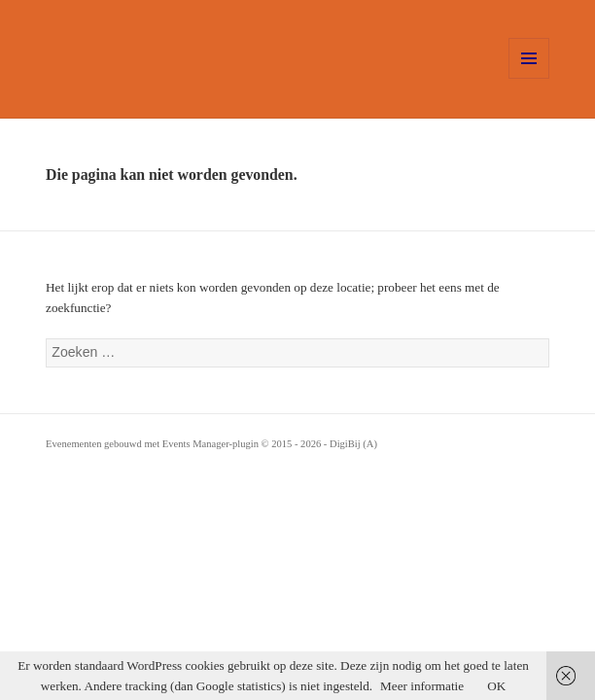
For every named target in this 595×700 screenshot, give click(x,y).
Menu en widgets (529, 78)
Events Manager (196, 444)
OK (496, 686)
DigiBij (345, 444)
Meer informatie (422, 686)
